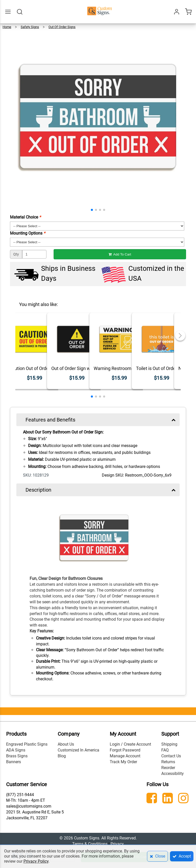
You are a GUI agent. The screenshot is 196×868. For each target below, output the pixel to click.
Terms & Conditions (90, 844)
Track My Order (123, 762)
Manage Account (125, 756)
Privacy (117, 844)
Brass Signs (17, 756)
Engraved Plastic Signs (27, 744)
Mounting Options (28, 233)
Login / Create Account (130, 744)
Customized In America (78, 750)
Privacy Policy (36, 861)
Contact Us (171, 756)
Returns (168, 762)
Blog (62, 756)
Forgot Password (125, 750)
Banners (14, 762)
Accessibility (173, 774)
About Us (66, 744)
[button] (92, 210)
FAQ (165, 750)
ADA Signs (16, 750)
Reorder (168, 768)
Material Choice (25, 217)
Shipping (169, 744)
